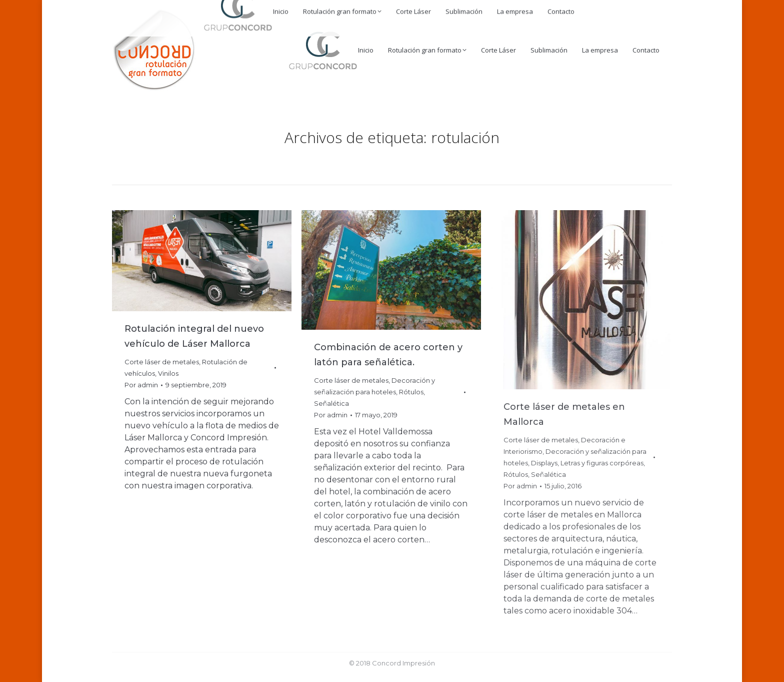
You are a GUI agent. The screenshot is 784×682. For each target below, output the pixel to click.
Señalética (331, 403)
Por (141, 385)
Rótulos (411, 392)
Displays (544, 463)
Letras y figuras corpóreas (602, 463)
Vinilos (168, 373)
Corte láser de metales (162, 362)
